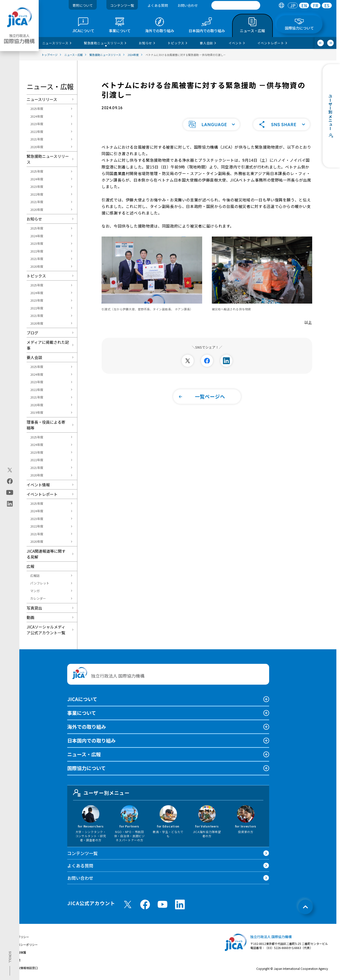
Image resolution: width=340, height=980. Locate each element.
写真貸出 (34, 608)
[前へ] (321, 43)
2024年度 (37, 116)
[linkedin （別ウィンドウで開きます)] (180, 904)
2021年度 (37, 139)
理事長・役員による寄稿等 (46, 425)
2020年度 (37, 147)
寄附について (83, 5)
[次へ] (330, 43)
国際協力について (86, 768)
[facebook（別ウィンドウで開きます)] (10, 481)
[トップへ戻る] (305, 907)
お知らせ (34, 219)
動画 (30, 617)
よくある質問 (158, 5)
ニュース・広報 (84, 754)
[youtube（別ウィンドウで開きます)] (10, 493)
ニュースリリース (42, 99)
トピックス (36, 276)
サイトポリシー (19, 937)
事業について (82, 713)
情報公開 (15, 960)
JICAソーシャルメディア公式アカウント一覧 (46, 630)
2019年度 (37, 412)
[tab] (281, 5)
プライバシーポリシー (23, 945)
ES (327, 5)
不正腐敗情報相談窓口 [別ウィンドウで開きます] (23, 968)
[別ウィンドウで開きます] (188, 360)
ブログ (32, 333)
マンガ (35, 591)
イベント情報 (38, 485)
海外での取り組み (87, 727)
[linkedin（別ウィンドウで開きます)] (10, 504)
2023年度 (37, 124)
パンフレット (40, 583)
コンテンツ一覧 (122, 5)
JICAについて (82, 699)
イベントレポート (42, 494)
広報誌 (35, 576)
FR (316, 5)
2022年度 (37, 132)
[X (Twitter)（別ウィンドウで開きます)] (10, 470)
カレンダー (38, 598)
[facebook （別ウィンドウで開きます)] (145, 904)
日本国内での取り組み (91, 740)
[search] (236, 5)
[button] (211, 124)
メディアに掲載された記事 (48, 345)
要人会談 (34, 357)
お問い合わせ (188, 5)
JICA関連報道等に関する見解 (46, 554)
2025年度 (37, 109)
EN (304, 5)
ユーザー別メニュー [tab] (101, 793)
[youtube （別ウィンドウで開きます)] (163, 904)
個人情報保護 (17, 952)
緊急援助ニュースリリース (48, 159)
